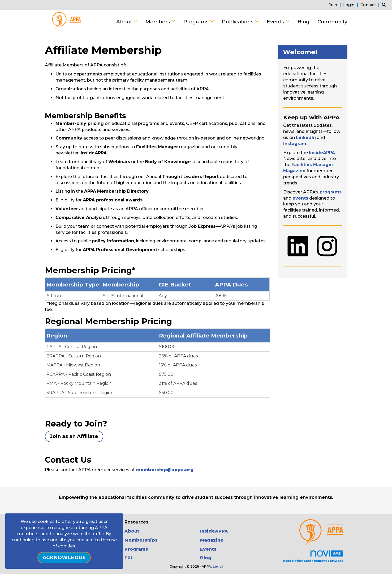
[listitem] (335, 5)
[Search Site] (385, 5)
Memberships (141, 540)
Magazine (212, 540)
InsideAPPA (214, 531)
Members (158, 22)
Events (276, 22)
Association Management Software (313, 556)
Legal (218, 566)
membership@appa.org (165, 470)
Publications (238, 22)
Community (332, 22)
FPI (128, 558)
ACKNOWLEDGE (64, 557)
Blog (303, 22)
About (125, 22)
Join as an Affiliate (74, 436)
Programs (197, 22)
